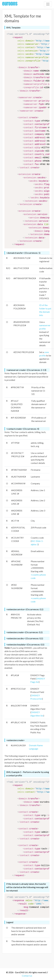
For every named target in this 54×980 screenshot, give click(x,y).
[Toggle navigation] (48, 4)
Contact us (27, 976)
